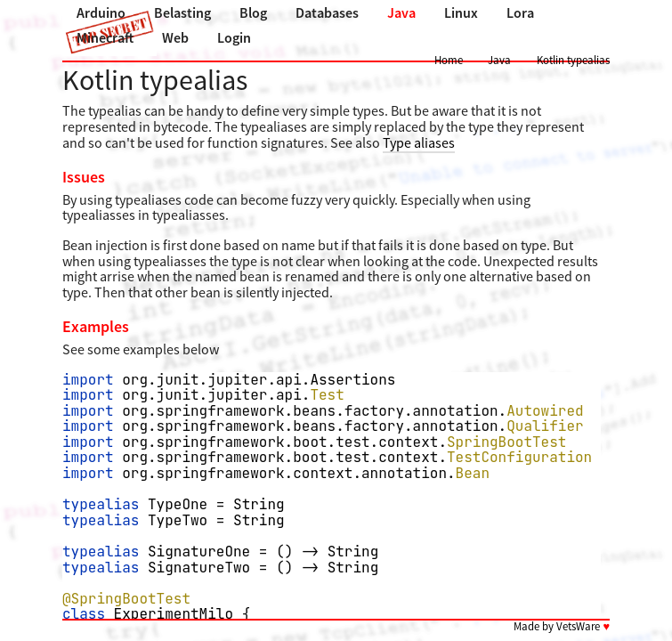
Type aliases (419, 142)
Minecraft (105, 37)
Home (449, 60)
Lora (520, 12)
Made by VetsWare (562, 626)
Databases (327, 12)
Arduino (101, 12)
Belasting (182, 12)
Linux (461, 12)
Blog (253, 12)
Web (175, 37)
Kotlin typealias (573, 60)
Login (234, 37)
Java (401, 12)
